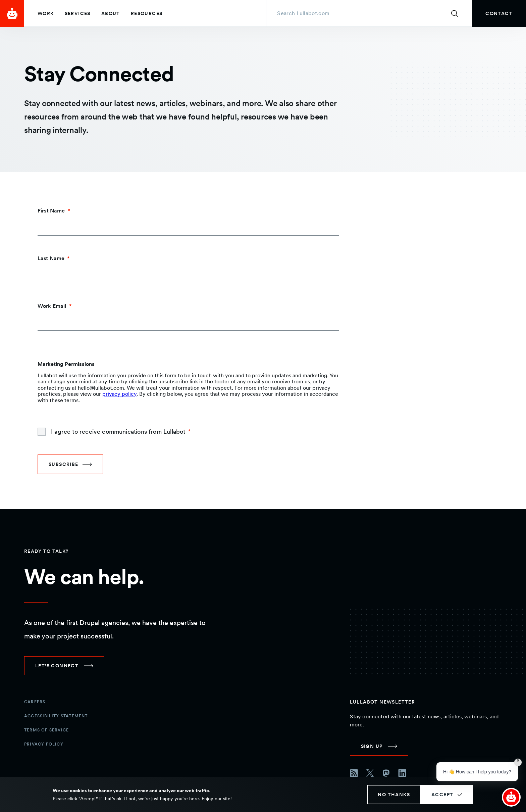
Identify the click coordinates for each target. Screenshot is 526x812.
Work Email (52, 306)
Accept (442, 795)
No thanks (394, 795)
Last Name (51, 258)
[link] (499, 13)
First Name (51, 211)
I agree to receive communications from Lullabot (118, 432)
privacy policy (119, 394)
